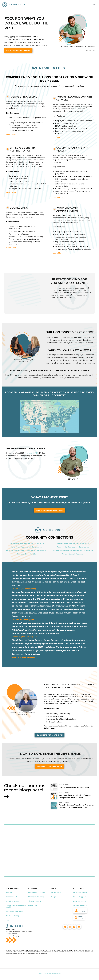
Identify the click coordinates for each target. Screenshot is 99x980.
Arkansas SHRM (31, 453)
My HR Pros (56, 893)
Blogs (53, 897)
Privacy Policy (56, 974)
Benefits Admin (13, 901)
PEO (7, 920)
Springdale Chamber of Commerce (73, 543)
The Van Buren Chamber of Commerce (26, 543)
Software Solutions (14, 912)
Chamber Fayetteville (26, 554)
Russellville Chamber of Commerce (73, 547)
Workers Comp (12, 916)
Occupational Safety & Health (16, 906)
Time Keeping (34, 901)
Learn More (11, 134)
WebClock (33, 905)
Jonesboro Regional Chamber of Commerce (73, 550)
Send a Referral (80, 905)
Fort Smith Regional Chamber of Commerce (26, 550)
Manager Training (36, 897)
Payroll (9, 893)
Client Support (80, 897)
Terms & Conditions (45, 974)
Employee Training (37, 893)
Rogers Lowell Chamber (73, 554)
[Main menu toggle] (94, 4)
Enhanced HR (12, 897)
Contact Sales (79, 901)
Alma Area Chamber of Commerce (26, 547)
